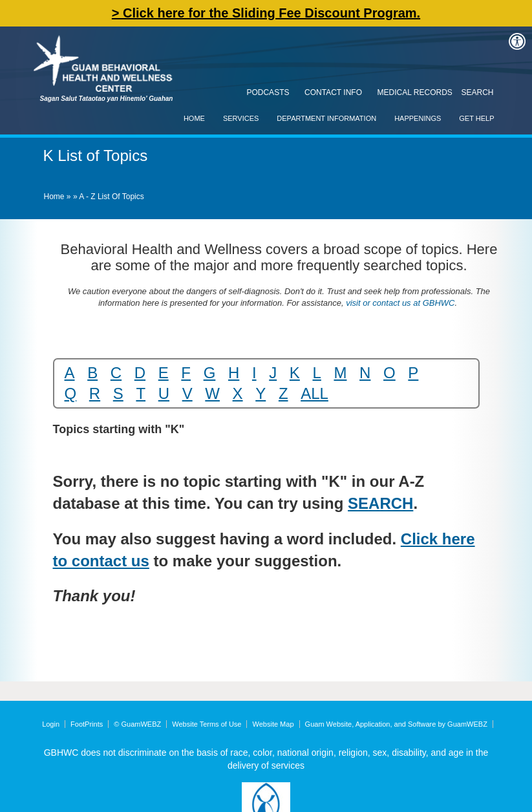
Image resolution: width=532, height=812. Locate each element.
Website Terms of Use (207, 724)
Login (51, 724)
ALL (314, 393)
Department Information (326, 118)
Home (194, 118)
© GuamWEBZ (137, 724)
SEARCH (380, 503)
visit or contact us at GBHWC (399, 303)
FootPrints (87, 724)
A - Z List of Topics (111, 197)
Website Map (273, 724)
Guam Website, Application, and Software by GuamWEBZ (396, 724)
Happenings (418, 118)
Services (241, 118)
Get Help (476, 118)
